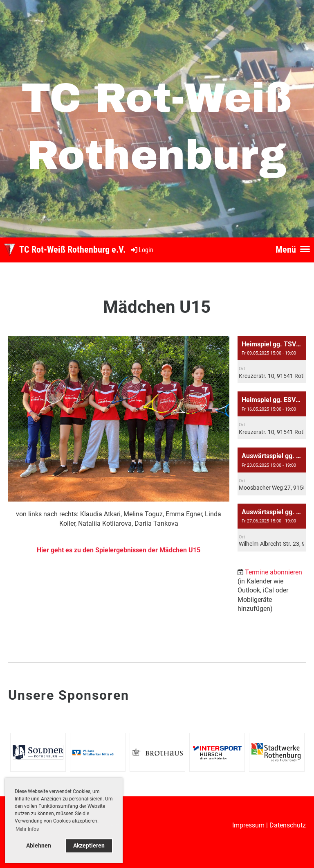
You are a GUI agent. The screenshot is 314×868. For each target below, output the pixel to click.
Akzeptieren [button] (89, 846)
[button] (272, 360)
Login (141, 250)
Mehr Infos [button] (27, 829)
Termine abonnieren (274, 572)
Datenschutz (288, 825)
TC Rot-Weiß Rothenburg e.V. (72, 250)
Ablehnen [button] (39, 846)
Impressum (248, 825)
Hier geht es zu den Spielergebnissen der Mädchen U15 (119, 550)
